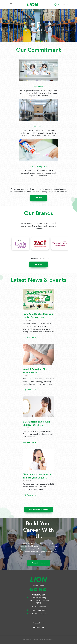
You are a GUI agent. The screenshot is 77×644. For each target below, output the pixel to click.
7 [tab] (46, 41)
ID (64, 5)
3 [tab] (36, 41)
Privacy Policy (39, 623)
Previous (10, 28)
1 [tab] (31, 41)
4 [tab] (38, 41)
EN (59, 5)
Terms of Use (38, 627)
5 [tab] (41, 41)
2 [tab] (34, 41)
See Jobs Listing (39, 563)
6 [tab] (43, 41)
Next (69, 28)
